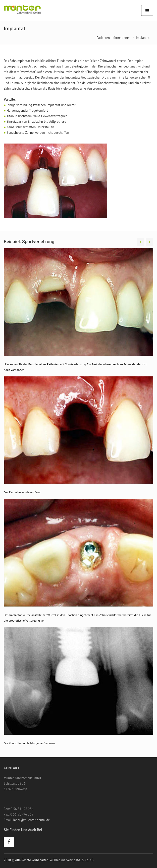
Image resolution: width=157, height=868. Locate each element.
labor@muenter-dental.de (32, 820)
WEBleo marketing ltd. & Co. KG (72, 860)
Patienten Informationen (113, 38)
